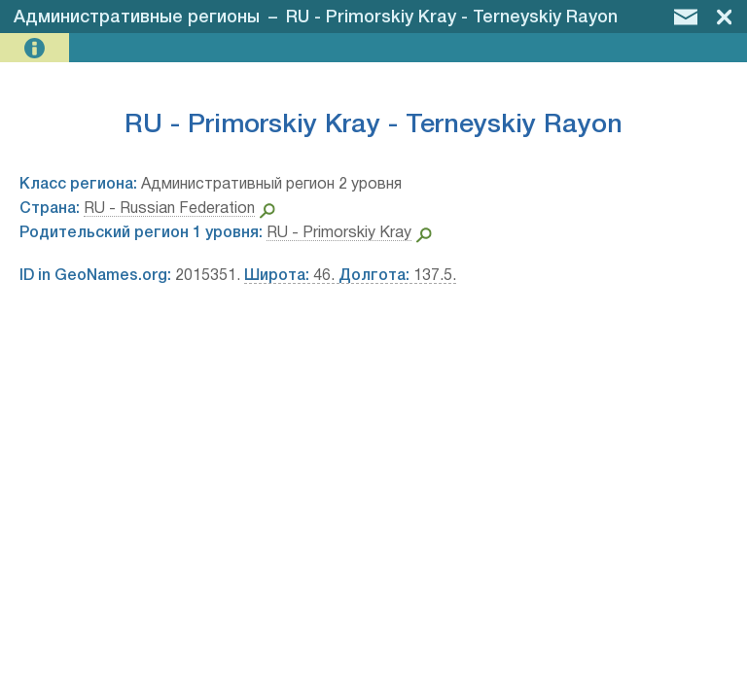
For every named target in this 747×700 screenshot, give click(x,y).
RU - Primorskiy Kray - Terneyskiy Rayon (452, 17)
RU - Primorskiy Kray (339, 233)
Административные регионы (137, 17)
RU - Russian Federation (169, 209)
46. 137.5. (350, 277)
